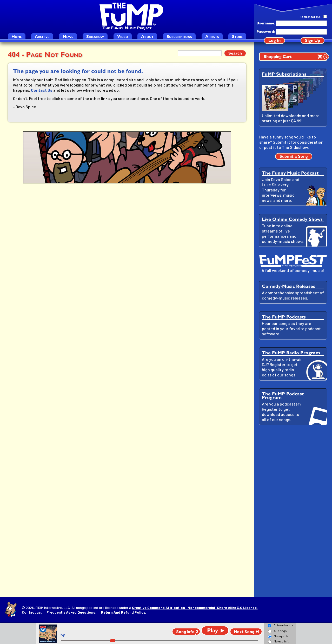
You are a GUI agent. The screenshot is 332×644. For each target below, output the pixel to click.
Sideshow (95, 36)
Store (237, 36)
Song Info (185, 631)
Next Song (244, 631)
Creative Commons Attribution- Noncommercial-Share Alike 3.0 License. (195, 608)
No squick (281, 636)
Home (17, 36)
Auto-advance (283, 625)
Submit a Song (294, 156)
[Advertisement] (293, 511)
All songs (280, 631)
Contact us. (32, 612)
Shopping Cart (295, 57)
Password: (266, 31)
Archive (42, 36)
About (147, 36)
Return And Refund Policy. (124, 612)
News (68, 36)
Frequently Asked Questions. (71, 612)
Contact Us (42, 90)
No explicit (281, 641)
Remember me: (310, 17)
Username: (266, 23)
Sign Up (313, 40)
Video (123, 36)
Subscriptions (179, 36)
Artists (212, 36)
